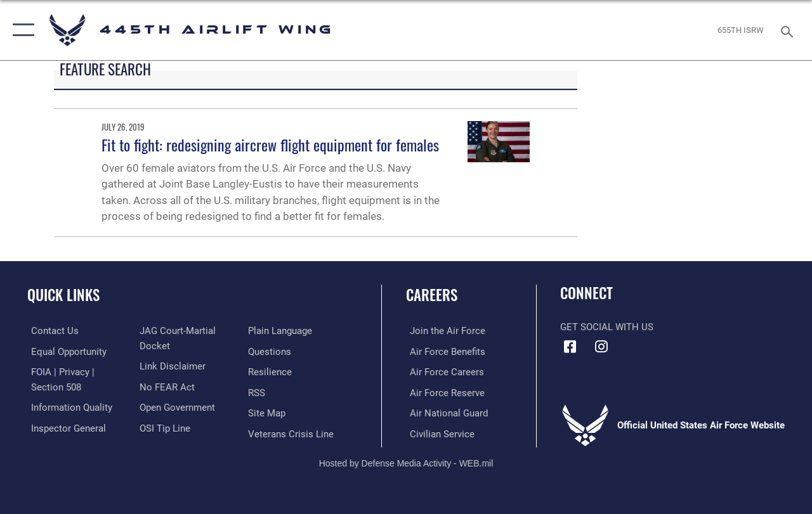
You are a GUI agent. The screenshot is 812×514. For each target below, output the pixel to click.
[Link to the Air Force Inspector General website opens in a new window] (65, 427)
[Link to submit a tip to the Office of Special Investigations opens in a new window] (164, 427)
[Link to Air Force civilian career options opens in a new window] (438, 432)
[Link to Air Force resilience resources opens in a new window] (271, 371)
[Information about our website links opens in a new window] (171, 366)
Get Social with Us (607, 327)
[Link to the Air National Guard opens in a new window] (445, 412)
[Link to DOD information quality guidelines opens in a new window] (68, 406)
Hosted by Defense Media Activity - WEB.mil (406, 461)
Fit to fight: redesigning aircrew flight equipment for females (270, 145)
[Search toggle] (789, 30)
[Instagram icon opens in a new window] (601, 347)
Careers (432, 295)
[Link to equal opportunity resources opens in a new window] (65, 351)
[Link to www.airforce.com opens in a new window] (444, 331)
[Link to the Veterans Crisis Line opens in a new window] (292, 432)
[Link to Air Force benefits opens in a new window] (444, 351)
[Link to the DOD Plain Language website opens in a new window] (281, 331)
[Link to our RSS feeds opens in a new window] (258, 392)
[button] (21, 30)
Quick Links (63, 295)
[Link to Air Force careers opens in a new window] (443, 371)
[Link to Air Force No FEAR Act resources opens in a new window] (166, 386)
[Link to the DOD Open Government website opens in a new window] (176, 406)
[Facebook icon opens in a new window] (570, 347)
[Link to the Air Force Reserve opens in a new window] (443, 392)
